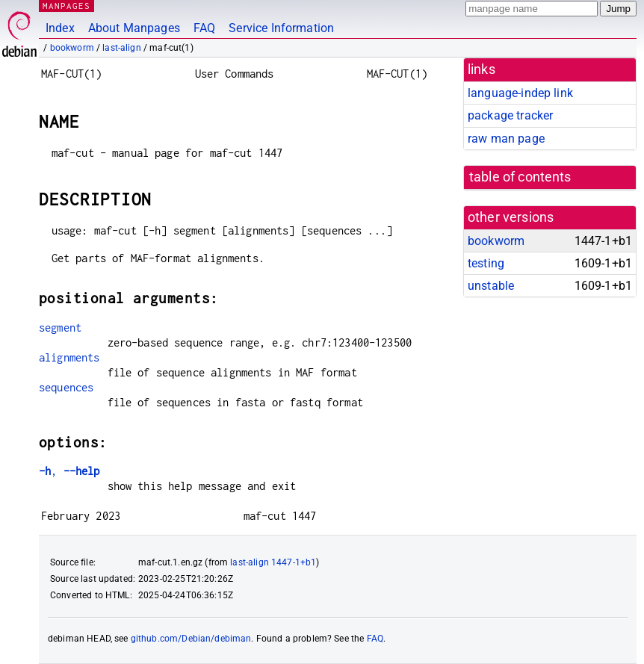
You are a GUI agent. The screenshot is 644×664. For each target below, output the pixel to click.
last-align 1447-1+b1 (273, 562)
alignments (69, 357)
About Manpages (134, 28)
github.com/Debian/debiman (191, 639)
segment (60, 328)
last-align (122, 48)
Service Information (281, 28)
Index (60, 28)
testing (486, 263)
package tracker (510, 115)
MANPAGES (66, 6)
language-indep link (520, 93)
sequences (66, 387)
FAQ (204, 28)
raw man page (506, 139)
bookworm (72, 48)
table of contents (520, 177)
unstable (491, 286)
